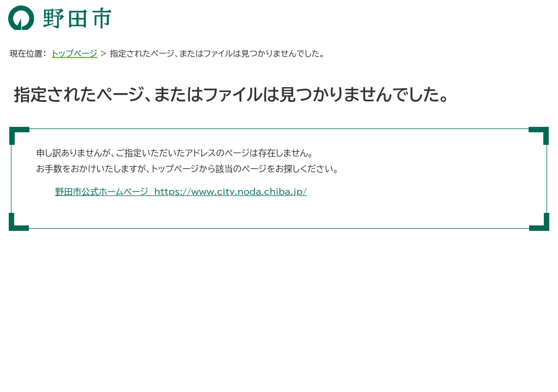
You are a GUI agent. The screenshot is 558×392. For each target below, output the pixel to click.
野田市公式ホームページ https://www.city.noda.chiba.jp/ (181, 192)
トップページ (75, 54)
